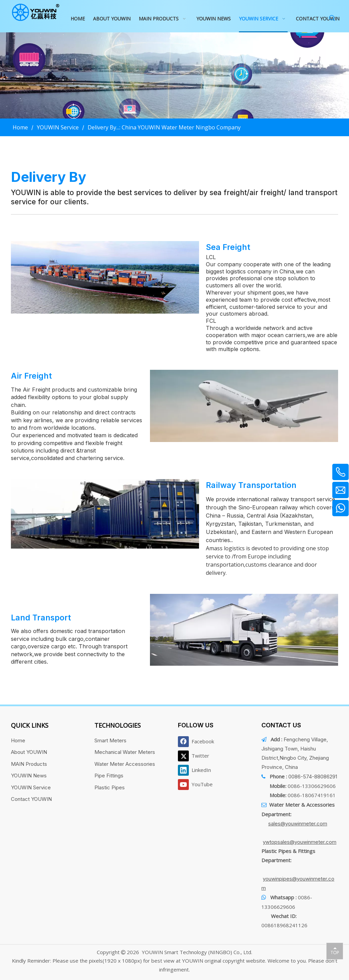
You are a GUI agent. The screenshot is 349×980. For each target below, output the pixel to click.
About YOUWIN (29, 752)
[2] (244, 406)
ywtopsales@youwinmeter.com (300, 842)
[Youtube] (198, 785)
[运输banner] (174, 75)
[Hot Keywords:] (332, 18)
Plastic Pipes (110, 787)
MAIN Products (29, 764)
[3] (105, 514)
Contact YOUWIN (31, 799)
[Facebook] (198, 742)
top (335, 951)
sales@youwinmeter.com (298, 824)
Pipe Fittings (109, 776)
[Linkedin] (198, 770)
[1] (105, 277)
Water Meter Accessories (125, 764)
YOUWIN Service (31, 787)
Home (18, 740)
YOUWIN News (29, 776)
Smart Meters (110, 740)
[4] (244, 630)
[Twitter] (198, 756)
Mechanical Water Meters (125, 752)
